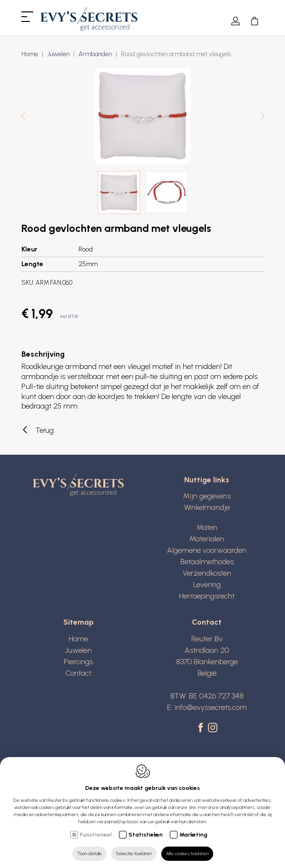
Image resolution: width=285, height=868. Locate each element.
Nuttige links (207, 480)
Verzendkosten (207, 573)
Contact (78, 673)
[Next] (263, 117)
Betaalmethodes (207, 562)
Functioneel (96, 835)
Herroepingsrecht (207, 596)
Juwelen (58, 54)
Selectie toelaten (134, 853)
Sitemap (79, 622)
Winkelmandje (207, 507)
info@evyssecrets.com (211, 707)
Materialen (207, 539)
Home (30, 54)
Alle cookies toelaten (187, 853)
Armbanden (95, 54)
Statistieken (146, 835)
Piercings (78, 662)
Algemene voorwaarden (207, 550)
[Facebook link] (202, 728)
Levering (207, 584)
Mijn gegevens (207, 496)
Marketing (193, 835)
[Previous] (23, 117)
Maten (207, 527)
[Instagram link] (213, 728)
